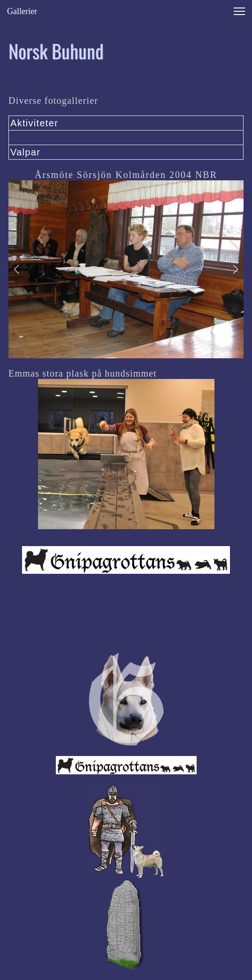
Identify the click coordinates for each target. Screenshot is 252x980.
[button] (16, 270)
